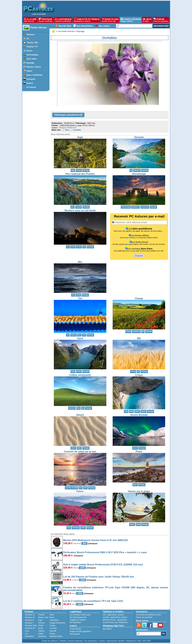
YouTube (53, 628)
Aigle (80, 137)
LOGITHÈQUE (63, 20)
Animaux (31, 34)
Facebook (42, 636)
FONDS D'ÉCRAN (131, 20)
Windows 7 (29, 623)
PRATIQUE (46, 20)
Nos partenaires (91, 641)
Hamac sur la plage (139, 491)
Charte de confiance (50, 641)
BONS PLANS (110, 20)
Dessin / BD (32, 43)
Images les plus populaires (80, 631)
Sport (29, 71)
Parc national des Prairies (80, 174)
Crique (139, 375)
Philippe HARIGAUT (68, 128)
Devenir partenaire (75, 641)
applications (112, 615)
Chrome (41, 623)
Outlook (41, 631)
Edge (40, 620)
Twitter (41, 634)
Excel (52, 617)
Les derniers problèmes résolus (149, 615)
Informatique (32, 55)
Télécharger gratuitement (68, 115)
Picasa (52, 634)
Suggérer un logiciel (78, 620)
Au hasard (31, 87)
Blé (139, 338)
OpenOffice (54, 620)
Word (52, 615)
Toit (80, 298)
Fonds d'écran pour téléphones (115, 622)
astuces (121, 615)
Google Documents (57, 623)
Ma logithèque (75, 622)
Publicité (63, 641)
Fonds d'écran (38, 28)
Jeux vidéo (31, 59)
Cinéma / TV (32, 47)
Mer (80, 262)
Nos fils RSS (65, 26)
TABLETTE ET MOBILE (87, 20)
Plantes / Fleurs (34, 67)
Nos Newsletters (85, 26)
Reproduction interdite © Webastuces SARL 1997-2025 (129, 641)
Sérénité (139, 137)
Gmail (40, 628)
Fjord (80, 338)
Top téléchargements (78, 617)
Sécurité (53, 631)
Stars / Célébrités (34, 75)
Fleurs (80, 491)
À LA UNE (30, 20)
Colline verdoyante (80, 375)
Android (41, 615)
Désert (80, 415)
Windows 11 (30, 615)
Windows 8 (29, 620)
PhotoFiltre (29, 636)
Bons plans (107, 629)
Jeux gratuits (75, 634)
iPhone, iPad (43, 617)
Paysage (30, 63)
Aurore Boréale (139, 415)
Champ (139, 298)
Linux (27, 631)
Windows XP (30, 628)
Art (28, 38)
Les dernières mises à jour (80, 615)
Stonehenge (139, 174)
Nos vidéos (104, 26)
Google (53, 626)
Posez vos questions (144, 617)
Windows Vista (31, 626)
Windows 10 (30, 617)
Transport (31, 79)
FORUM (161, 20)
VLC (27, 634)
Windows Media (56, 636)
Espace (30, 83)
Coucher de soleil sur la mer (80, 452)
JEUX (147, 20)
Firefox (41, 626)
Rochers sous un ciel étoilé (80, 210)
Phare (139, 452)
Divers (29, 51)
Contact (102, 641)
